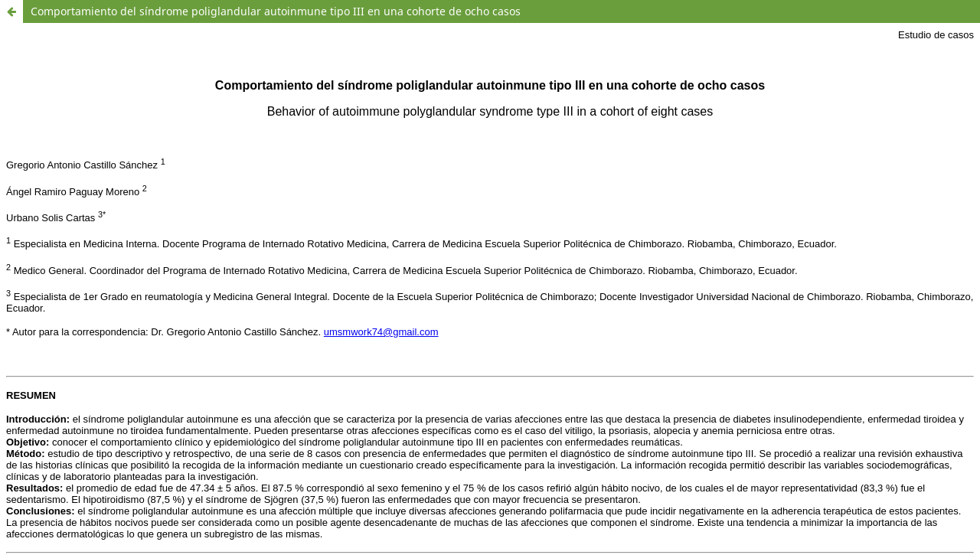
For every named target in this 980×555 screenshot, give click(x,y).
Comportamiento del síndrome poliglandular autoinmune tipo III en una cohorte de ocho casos (276, 11)
